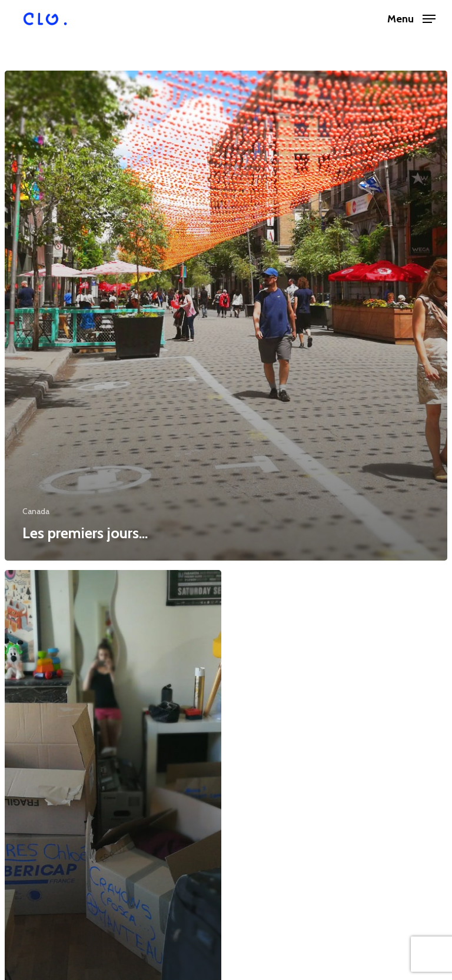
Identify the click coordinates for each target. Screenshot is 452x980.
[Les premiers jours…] (226, 316)
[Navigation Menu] (411, 18)
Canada (36, 511)
